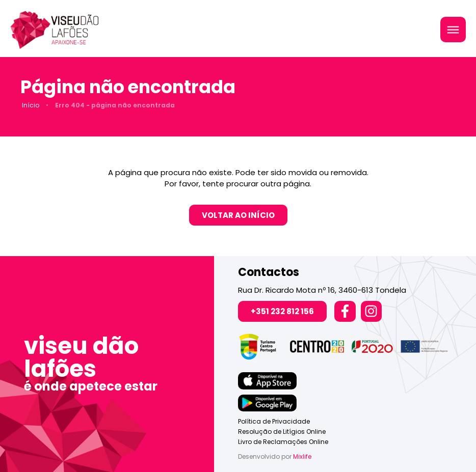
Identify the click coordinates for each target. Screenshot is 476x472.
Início (31, 105)
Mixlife (302, 456)
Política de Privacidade (274, 421)
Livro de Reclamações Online (283, 442)
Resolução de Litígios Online (282, 432)
